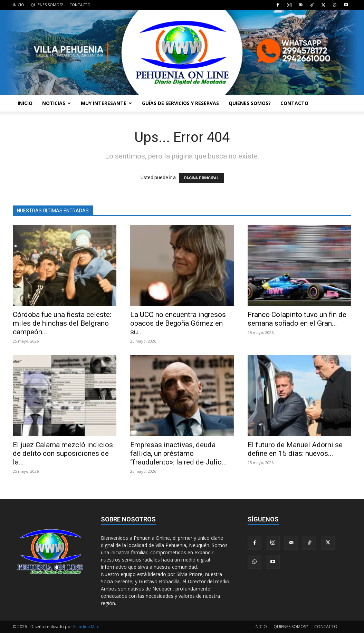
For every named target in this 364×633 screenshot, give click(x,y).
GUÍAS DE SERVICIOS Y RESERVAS (180, 103)
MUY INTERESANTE (106, 103)
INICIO (18, 5)
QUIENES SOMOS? (47, 5)
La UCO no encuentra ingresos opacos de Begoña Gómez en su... (178, 323)
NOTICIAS (56, 103)
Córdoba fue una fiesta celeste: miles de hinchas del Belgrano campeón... (62, 323)
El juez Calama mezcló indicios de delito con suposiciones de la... (63, 453)
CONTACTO (80, 5)
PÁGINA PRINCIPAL (201, 178)
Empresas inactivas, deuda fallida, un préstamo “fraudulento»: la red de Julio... (179, 453)
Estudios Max (86, 627)
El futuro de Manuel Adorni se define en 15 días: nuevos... (295, 449)
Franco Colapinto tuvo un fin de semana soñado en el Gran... (297, 319)
